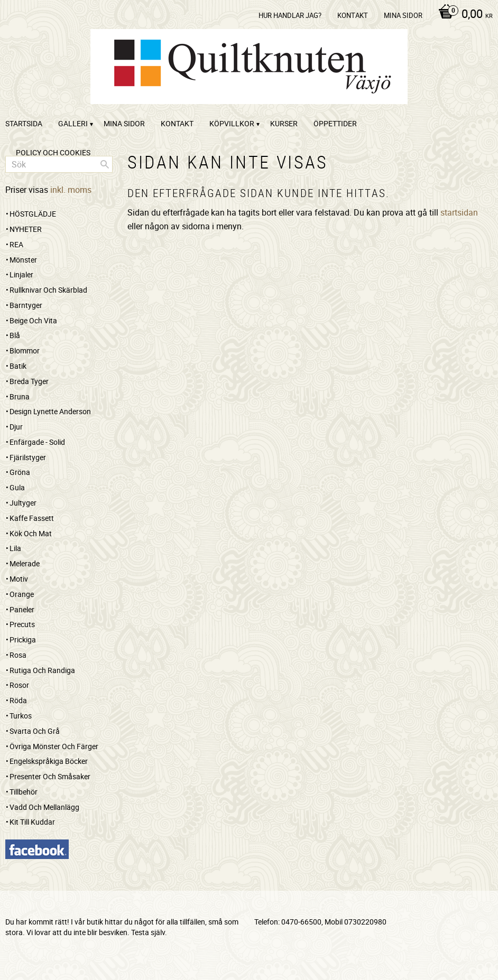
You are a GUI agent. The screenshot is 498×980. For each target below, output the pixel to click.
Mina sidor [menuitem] (403, 15)
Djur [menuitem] (16, 427)
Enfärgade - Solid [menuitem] (37, 442)
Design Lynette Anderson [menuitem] (50, 411)
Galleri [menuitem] (73, 123)
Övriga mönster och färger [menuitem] (54, 746)
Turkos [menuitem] (21, 716)
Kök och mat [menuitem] (31, 533)
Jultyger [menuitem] (23, 503)
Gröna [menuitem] (20, 472)
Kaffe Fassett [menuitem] (32, 518)
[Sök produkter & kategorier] (59, 164)
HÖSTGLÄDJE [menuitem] (33, 214)
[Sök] (105, 164)
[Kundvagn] (463, 15)
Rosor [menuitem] (19, 685)
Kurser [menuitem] (284, 123)
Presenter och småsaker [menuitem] (50, 776)
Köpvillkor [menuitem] (232, 123)
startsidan (459, 212)
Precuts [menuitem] (22, 624)
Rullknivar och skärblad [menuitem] (48, 290)
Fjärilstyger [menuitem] (28, 457)
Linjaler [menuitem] (21, 274)
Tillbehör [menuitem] (24, 792)
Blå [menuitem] (15, 335)
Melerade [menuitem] (25, 563)
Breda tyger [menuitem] (29, 381)
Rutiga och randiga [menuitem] (42, 670)
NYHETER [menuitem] (26, 229)
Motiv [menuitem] (19, 579)
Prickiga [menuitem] (23, 640)
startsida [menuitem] (24, 123)
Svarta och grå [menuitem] (35, 731)
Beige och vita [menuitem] (33, 320)
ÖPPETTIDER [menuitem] (335, 123)
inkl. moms (71, 190)
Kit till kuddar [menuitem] (32, 822)
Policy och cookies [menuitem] (53, 152)
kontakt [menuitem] (353, 15)
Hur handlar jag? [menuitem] (290, 15)
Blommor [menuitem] (25, 351)
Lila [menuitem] (15, 548)
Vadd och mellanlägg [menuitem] (44, 807)
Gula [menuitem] (17, 487)
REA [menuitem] (16, 244)
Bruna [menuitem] (20, 396)
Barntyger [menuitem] (26, 305)
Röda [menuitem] (18, 700)
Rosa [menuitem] (18, 655)
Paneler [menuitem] (22, 609)
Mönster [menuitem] (23, 260)
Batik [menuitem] (18, 366)
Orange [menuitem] (22, 594)
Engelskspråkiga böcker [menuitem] (49, 761)
